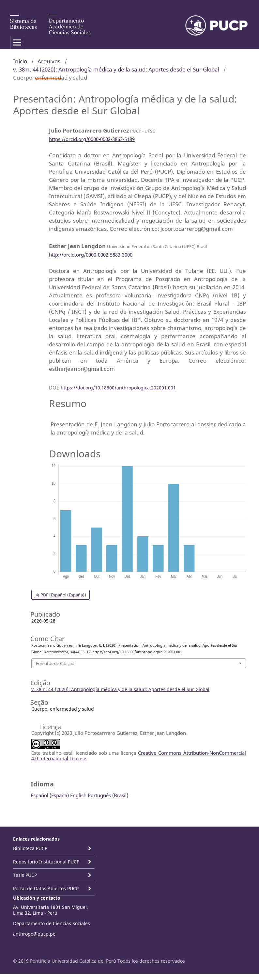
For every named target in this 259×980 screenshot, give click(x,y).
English (78, 795)
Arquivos (49, 61)
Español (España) (50, 795)
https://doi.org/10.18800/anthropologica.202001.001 (118, 388)
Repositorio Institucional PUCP (46, 862)
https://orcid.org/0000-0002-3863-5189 (92, 139)
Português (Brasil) (108, 795)
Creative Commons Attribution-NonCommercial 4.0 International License (139, 756)
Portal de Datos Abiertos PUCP (46, 888)
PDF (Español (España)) (63, 595)
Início (20, 61)
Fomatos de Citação (55, 663)
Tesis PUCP (25, 875)
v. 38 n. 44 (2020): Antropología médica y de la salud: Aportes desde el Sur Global (116, 69)
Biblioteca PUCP (30, 848)
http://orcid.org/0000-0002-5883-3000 (91, 255)
